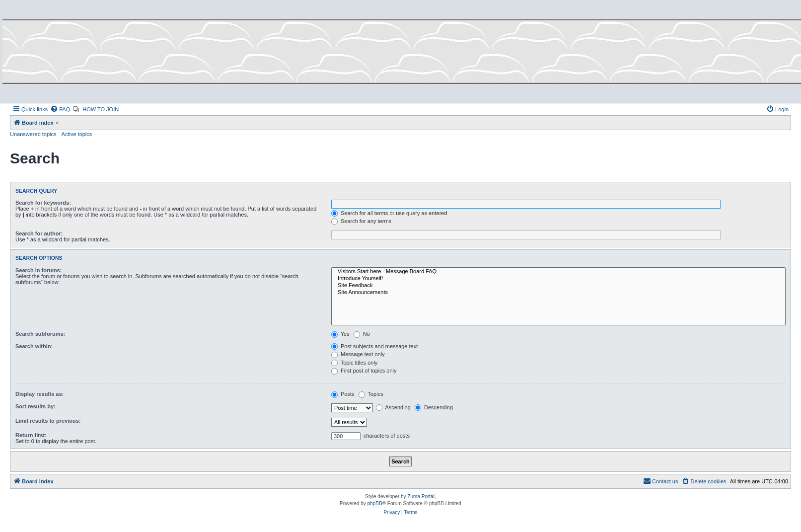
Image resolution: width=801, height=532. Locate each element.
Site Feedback (558, 286)
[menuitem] (60, 109)
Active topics (77, 134)
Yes (340, 334)
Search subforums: (40, 334)
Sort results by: (36, 406)
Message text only (358, 354)
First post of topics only (364, 371)
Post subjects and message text (374, 346)
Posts (343, 394)
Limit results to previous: (48, 421)
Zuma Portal (421, 496)
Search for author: (39, 233)
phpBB (375, 503)
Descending (434, 407)
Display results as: (39, 394)
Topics (371, 394)
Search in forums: (39, 270)
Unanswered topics (33, 134)
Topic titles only (354, 363)
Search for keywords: (43, 203)
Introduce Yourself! (558, 279)
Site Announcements (558, 293)
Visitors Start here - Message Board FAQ (558, 272)
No (362, 334)
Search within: (34, 346)
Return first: (31, 435)
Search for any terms (361, 221)
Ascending (393, 407)
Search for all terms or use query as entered (389, 213)
